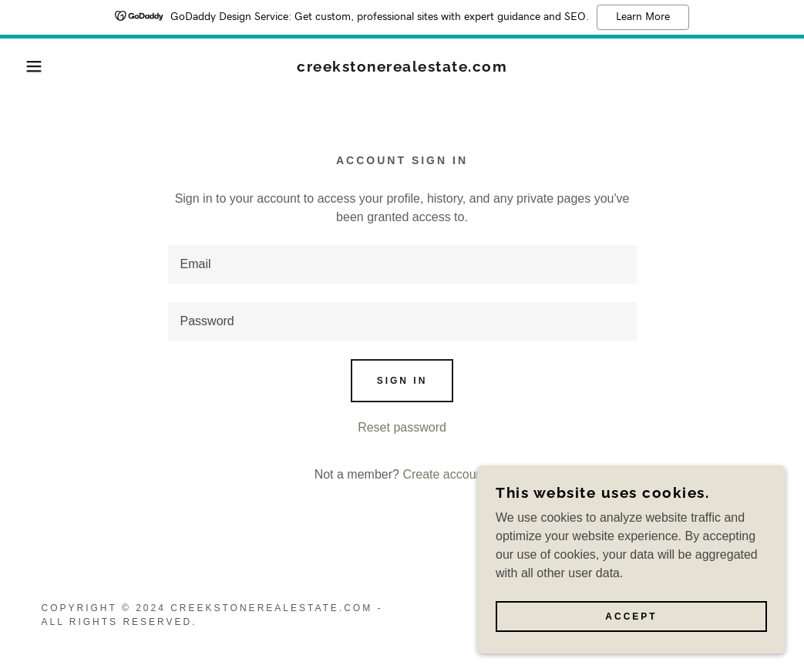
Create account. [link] (446, 474)
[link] (402, 67)
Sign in (402, 381)
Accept (631, 617)
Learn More (643, 17)
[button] (40, 66)
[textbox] (402, 264)
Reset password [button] (402, 427)
